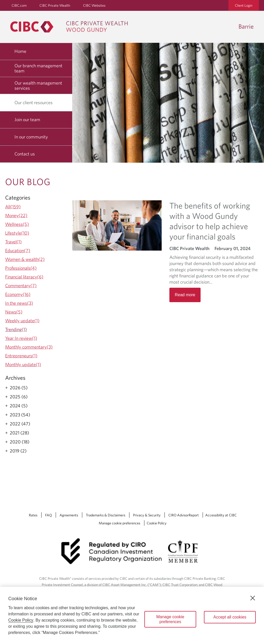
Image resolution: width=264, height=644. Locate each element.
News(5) (14, 312)
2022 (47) (20, 424)
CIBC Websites (94, 5)
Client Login (244, 5)
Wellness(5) (17, 224)
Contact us (25, 154)
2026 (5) (19, 388)
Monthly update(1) (23, 364)
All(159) (13, 207)
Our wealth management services (38, 85)
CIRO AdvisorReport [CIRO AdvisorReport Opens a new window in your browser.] (184, 515)
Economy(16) (18, 294)
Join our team (27, 119)
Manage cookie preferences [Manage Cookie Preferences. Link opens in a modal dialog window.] (119, 523)
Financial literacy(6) (24, 277)
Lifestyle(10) (17, 233)
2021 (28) (19, 433)
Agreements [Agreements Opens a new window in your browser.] (69, 515)
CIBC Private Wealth (55, 5)
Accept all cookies (230, 617)
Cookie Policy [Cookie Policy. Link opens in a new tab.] (157, 523)
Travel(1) (13, 242)
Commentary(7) (21, 286)
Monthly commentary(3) (29, 347)
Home (20, 51)
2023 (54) (20, 415)
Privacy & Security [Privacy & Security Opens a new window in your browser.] (147, 515)
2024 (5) (19, 406)
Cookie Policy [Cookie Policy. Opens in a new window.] (21, 620)
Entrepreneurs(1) (21, 356)
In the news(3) (19, 303)
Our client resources (35, 102)
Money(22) (16, 215)
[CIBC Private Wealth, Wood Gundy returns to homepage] (72, 27)
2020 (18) (20, 442)
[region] (132, 615)
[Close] (253, 598)
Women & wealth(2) (25, 259)
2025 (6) (19, 397)
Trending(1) (16, 329)
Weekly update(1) (22, 321)
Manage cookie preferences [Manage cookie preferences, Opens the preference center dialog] (170, 619)
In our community (31, 137)
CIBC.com (19, 5)
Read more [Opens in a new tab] (185, 295)
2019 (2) (18, 451)
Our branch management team (38, 68)
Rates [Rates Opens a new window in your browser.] (33, 515)
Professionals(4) (21, 268)
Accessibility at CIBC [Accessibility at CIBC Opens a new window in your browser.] (221, 515)
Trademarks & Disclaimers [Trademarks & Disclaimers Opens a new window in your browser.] (106, 515)
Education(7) (18, 250)
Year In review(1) (21, 338)
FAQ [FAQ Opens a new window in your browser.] (48, 515)
